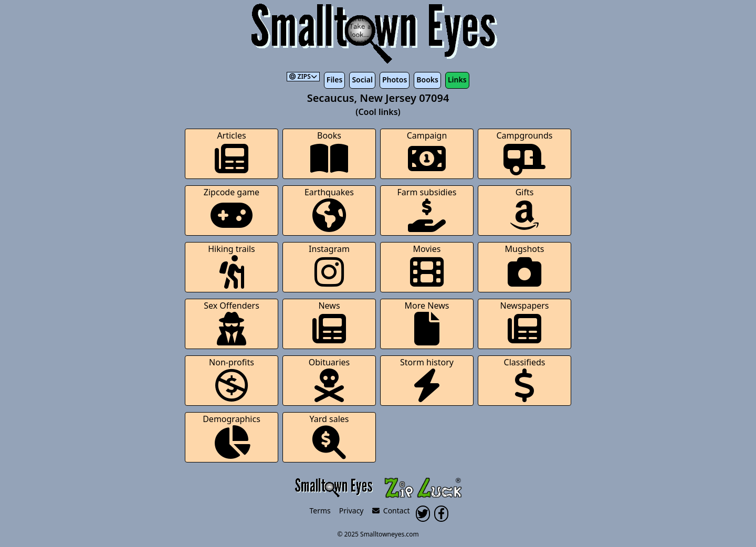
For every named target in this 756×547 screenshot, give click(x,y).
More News (427, 323)
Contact (391, 511)
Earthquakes (329, 209)
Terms (320, 511)
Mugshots (525, 266)
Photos (395, 80)
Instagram (329, 266)
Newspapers (524, 323)
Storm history (427, 379)
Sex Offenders (232, 323)
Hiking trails (232, 266)
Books (427, 80)
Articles (232, 152)
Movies (427, 266)
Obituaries (329, 379)
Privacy (351, 511)
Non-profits (232, 379)
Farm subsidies (427, 209)
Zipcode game (232, 209)
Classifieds (525, 379)
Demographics (232, 436)
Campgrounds (525, 152)
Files (335, 80)
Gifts (524, 209)
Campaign (427, 152)
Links (457, 80)
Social (362, 80)
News (329, 323)
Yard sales (329, 436)
